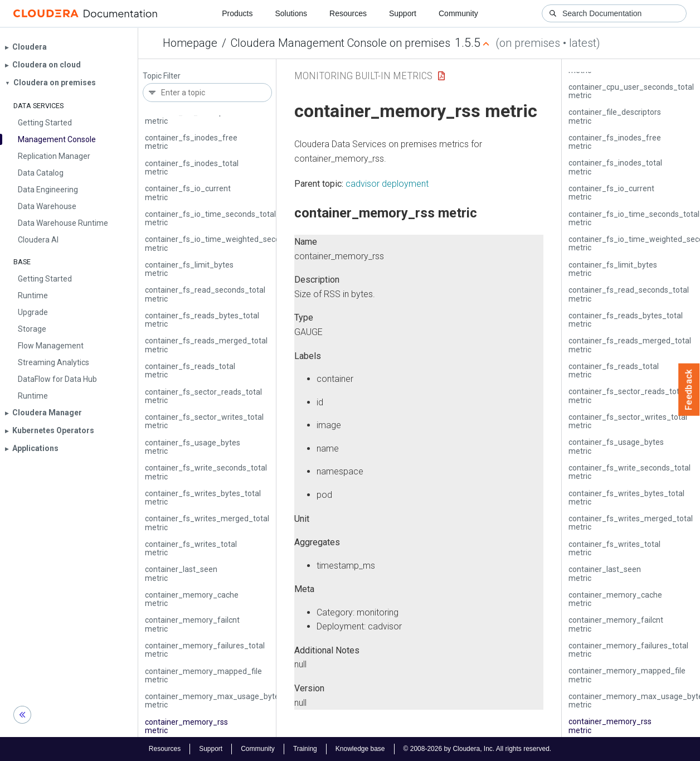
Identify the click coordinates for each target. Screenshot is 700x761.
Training (305, 749)
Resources (348, 13)
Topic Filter (162, 76)
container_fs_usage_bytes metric (193, 447)
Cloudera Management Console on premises (341, 43)
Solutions (291, 13)
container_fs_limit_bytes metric (189, 269)
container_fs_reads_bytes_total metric (202, 320)
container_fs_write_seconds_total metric (206, 472)
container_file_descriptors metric (191, 116)
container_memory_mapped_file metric (203, 675)
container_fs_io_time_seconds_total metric (210, 218)
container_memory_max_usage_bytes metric (214, 701)
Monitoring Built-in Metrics (363, 76)
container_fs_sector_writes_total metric (204, 421)
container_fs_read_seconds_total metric (205, 294)
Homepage (190, 43)
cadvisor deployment (387, 184)
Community (458, 13)
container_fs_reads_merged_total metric (206, 345)
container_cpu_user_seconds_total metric (631, 91)
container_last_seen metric (181, 573)
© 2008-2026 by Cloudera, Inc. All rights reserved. (478, 749)
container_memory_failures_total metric (205, 650)
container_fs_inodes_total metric (192, 168)
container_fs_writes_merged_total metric (207, 523)
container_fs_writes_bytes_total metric (203, 498)
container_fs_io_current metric (188, 193)
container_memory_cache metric (192, 599)
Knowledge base (360, 749)
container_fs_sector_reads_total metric (203, 396)
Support (403, 13)
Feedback (689, 390)
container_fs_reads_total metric (190, 370)
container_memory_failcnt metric (192, 624)
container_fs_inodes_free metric (191, 142)
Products (237, 13)
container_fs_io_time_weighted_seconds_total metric (229, 243)
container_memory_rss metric (186, 726)
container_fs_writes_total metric (191, 548)
